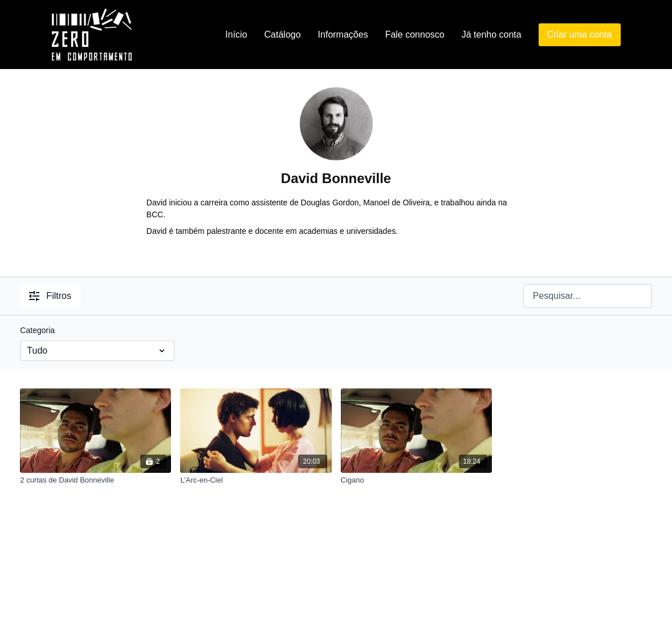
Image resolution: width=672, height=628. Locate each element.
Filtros (50, 296)
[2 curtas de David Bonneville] (95, 480)
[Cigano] (416, 480)
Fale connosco (415, 35)
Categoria (37, 330)
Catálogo (283, 35)
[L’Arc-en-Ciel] (256, 480)
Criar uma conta (580, 35)
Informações (343, 35)
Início (236, 35)
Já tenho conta (492, 35)
